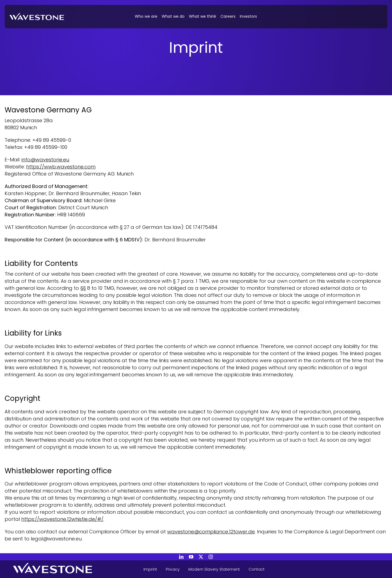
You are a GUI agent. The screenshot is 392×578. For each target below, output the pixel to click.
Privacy (173, 569)
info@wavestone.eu (45, 160)
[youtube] (191, 557)
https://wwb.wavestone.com (61, 167)
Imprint (150, 569)
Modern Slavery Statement (214, 569)
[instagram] (211, 557)
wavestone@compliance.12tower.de (211, 532)
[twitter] (201, 557)
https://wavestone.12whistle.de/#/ (62, 519)
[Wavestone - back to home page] (66, 569)
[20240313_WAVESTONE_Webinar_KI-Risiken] (37, 15)
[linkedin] (181, 557)
